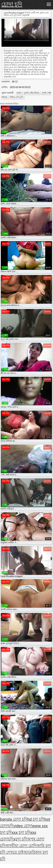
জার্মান (19, 93)
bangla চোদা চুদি (14, 819)
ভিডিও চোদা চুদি (16, 97)
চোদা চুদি (12, 4)
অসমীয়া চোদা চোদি (21, 846)
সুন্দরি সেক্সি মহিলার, (32, 93)
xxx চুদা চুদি (21, 832)
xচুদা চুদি (20, 839)
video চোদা (23, 826)
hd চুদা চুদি (36, 819)
